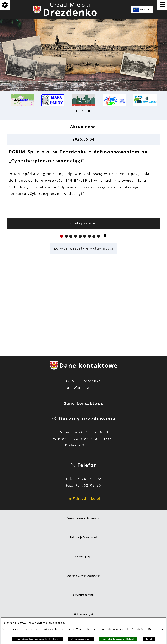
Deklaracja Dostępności (84, 537)
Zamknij (149, 639)
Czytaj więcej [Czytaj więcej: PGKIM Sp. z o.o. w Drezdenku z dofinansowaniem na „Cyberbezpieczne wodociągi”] (83, 223)
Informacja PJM (84, 556)
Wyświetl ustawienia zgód (81, 639)
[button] (77, 111)
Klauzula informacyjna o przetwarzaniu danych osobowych (37, 639)
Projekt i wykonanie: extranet (84, 518)
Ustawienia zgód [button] (83, 614)
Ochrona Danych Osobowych (84, 576)
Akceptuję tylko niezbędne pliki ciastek (118, 639)
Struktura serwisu (83, 595)
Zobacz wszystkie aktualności (83, 248)
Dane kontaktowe (83, 403)
